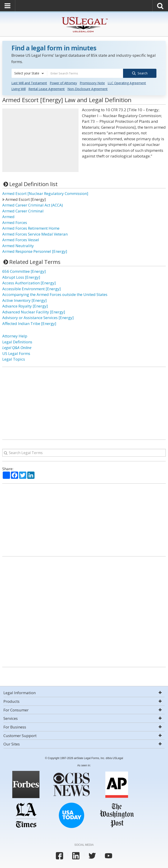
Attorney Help (15, 336)
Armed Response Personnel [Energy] (35, 251)
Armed (8, 216)
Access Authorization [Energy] (29, 283)
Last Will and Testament (29, 83)
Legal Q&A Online (17, 347)
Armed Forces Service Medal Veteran (35, 234)
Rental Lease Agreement (47, 89)
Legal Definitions (17, 342)
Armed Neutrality (18, 245)
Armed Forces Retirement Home (31, 228)
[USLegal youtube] (109, 856)
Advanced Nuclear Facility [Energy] (34, 312)
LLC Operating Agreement (127, 83)
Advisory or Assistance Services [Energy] (38, 317)
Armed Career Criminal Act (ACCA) (33, 205)
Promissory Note (92, 83)
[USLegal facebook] (59, 856)
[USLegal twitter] (92, 856)
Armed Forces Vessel (21, 240)
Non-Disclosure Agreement (88, 89)
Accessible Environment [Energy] (32, 289)
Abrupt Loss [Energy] (21, 277)
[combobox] (29, 73)
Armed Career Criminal (23, 211)
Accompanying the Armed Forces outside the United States (55, 294)
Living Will (19, 89)
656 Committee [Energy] (24, 271)
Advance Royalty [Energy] (25, 306)
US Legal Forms (16, 353)
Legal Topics (14, 359)
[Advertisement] (40, 140)
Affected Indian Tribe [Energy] (29, 323)
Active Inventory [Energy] (25, 300)
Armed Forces (15, 222)
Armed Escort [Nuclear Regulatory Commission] (45, 193)
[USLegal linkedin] (76, 856)
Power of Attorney (63, 83)
